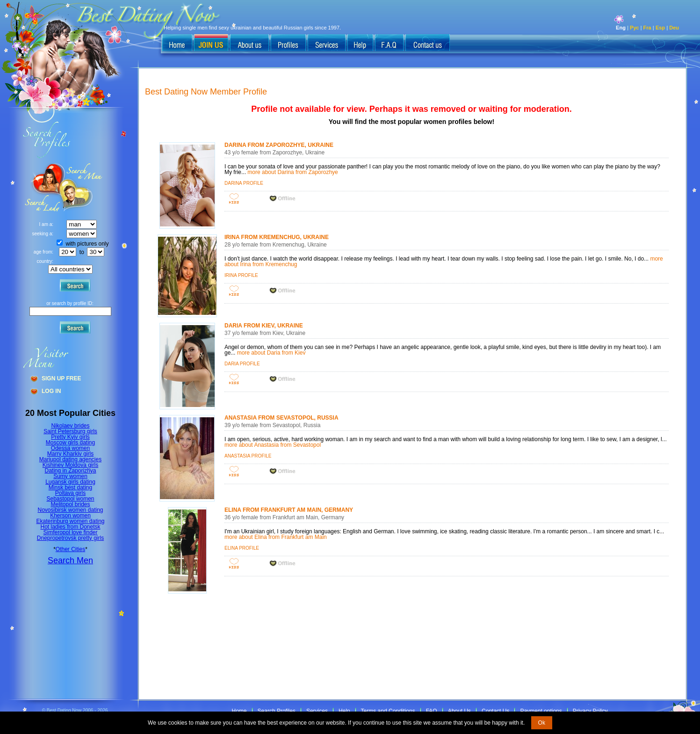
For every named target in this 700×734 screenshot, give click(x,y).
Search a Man (43, 187)
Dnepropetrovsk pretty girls (70, 538)
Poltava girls (70, 493)
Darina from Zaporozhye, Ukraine (279, 145)
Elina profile (242, 548)
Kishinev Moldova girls (70, 465)
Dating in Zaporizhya (70, 471)
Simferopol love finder (70, 532)
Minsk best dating (70, 487)
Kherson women (70, 516)
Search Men (70, 560)
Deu (674, 28)
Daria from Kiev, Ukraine (264, 326)
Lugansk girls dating (70, 482)
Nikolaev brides (70, 426)
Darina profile (244, 183)
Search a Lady (82, 187)
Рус (634, 28)
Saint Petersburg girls (70, 431)
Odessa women (70, 448)
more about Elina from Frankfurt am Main (276, 537)
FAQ (432, 711)
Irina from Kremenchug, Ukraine (277, 237)
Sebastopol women (70, 499)
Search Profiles (277, 711)
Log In (51, 391)
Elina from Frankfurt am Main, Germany (289, 510)
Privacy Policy (590, 711)
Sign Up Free (61, 378)
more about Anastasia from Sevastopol (273, 445)
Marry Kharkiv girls (70, 454)
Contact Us (495, 711)
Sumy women (70, 476)
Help (344, 711)
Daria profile (242, 364)
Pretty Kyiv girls (70, 437)
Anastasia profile (248, 456)
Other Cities (70, 549)
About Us (459, 711)
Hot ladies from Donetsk (70, 527)
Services (317, 711)
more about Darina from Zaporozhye (292, 172)
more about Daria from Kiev (271, 353)
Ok (542, 723)
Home (239, 711)
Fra (647, 28)
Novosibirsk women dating (70, 510)
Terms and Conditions (388, 711)
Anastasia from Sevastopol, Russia (281, 418)
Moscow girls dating (70, 443)
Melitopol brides (70, 504)
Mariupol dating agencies (70, 459)
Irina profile (241, 275)
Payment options (541, 711)
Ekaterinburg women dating (70, 521)
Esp (660, 28)
